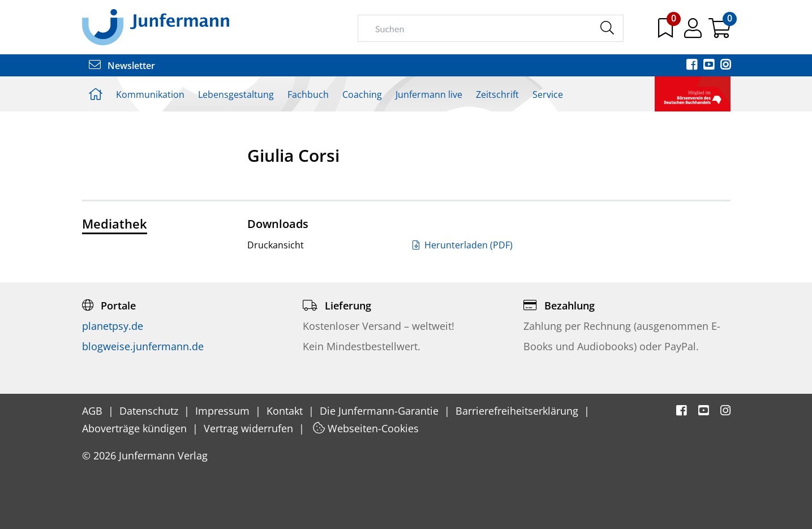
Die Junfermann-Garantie (381, 411)
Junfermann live (429, 94)
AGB (94, 411)
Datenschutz (150, 411)
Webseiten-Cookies (366, 428)
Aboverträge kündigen (136, 428)
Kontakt (286, 411)
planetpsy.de (113, 326)
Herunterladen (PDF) (463, 245)
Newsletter (122, 66)
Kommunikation (150, 94)
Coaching (362, 94)
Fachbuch (308, 94)
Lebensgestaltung (236, 94)
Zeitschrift (497, 94)
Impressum (224, 411)
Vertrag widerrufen (250, 428)
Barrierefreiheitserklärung (518, 411)
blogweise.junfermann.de (143, 346)
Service (548, 94)
